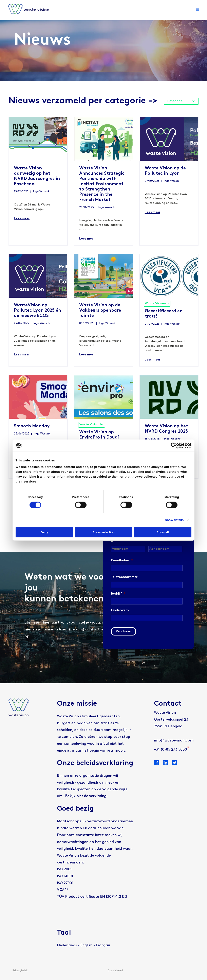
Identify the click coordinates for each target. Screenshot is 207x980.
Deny (44, 532)
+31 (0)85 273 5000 (171, 750)
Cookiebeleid (115, 970)
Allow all (163, 532)
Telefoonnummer (124, 577)
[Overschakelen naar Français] (103, 946)
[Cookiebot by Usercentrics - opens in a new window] (174, 446)
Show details (174, 520)
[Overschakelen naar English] (86, 946)
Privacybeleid (20, 970)
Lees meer (22, 218)
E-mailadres (122, 561)
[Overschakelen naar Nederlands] (67, 946)
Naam (117, 541)
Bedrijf (118, 594)
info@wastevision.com (174, 741)
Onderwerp (120, 610)
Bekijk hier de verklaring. (86, 796)
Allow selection (103, 532)
